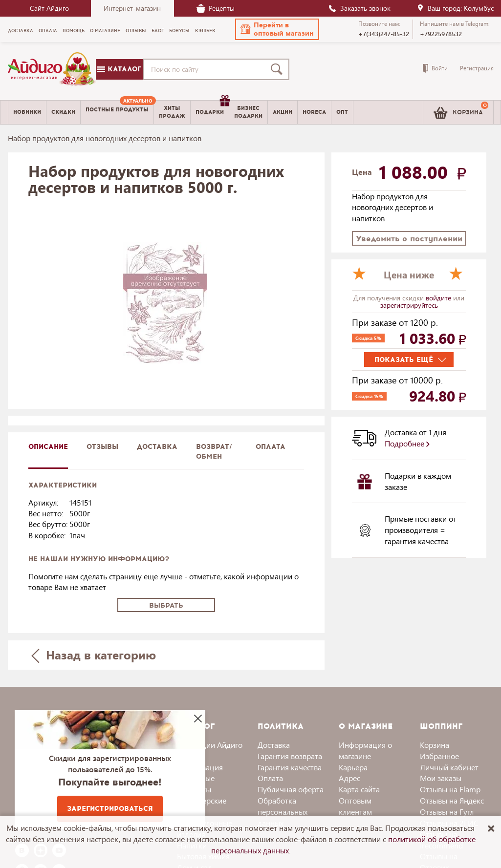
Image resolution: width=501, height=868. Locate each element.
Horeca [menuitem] (314, 112)
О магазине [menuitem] (105, 31)
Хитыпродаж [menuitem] (172, 112)
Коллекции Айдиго (210, 745)
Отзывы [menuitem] (136, 31)
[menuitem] (117, 112)
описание (48, 447)
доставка (157, 447)
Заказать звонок (359, 8)
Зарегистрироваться (110, 809)
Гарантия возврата (290, 756)
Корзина (435, 745)
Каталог (119, 69)
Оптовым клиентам (355, 806)
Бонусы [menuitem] (179, 31)
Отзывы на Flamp (450, 789)
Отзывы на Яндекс (452, 800)
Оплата (271, 447)
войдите (439, 298)
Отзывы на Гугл (447, 812)
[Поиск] (279, 69)
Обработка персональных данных (283, 812)
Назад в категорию (93, 655)
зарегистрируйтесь (409, 305)
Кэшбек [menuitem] (205, 31)
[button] (277, 29)
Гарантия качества (290, 767)
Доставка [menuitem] (21, 31)
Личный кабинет (449, 767)
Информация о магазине (365, 750)
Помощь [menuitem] (74, 31)
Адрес (349, 778)
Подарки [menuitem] (212, 108)
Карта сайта (359, 789)
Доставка (274, 745)
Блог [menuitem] (158, 31)
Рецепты (216, 8)
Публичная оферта (291, 789)
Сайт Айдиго (49, 8)
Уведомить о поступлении (409, 239)
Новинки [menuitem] (27, 112)
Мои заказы (441, 778)
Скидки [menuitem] (63, 112)
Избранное (439, 756)
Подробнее (407, 443)
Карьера (353, 767)
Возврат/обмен (214, 452)
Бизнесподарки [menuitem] (248, 112)
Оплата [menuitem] (48, 31)
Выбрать (166, 605)
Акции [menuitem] (283, 112)
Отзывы (102, 447)
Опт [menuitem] (342, 112)
